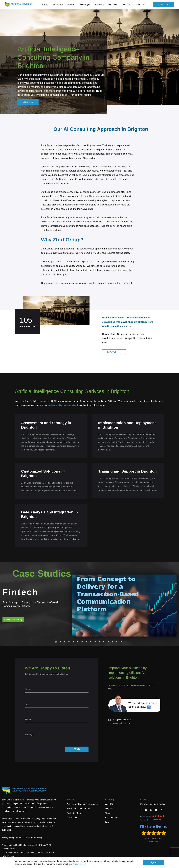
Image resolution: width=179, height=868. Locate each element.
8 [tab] (86, 642)
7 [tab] (82, 642)
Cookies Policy (36, 837)
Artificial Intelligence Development (83, 804)
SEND (77, 749)
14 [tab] (112, 642)
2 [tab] (60, 642)
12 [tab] (104, 642)
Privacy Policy (79, 864)
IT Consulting (73, 818)
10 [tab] (95, 642)
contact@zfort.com (122, 723)
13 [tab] (108, 642)
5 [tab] (73, 642)
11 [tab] (99, 642)
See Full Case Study (13, 620)
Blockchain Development (78, 809)
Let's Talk (163, 5)
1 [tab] (56, 642)
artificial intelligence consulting (62, 405)
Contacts (145, 800)
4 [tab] (69, 642)
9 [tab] (91, 642)
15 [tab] (117, 642)
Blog (107, 822)
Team (108, 813)
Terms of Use (22, 837)
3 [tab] (65, 642)
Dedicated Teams (75, 813)
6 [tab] (78, 642)
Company (110, 800)
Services (71, 800)
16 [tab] (121, 642)
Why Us (109, 809)
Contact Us (139, 5)
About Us (110, 804)
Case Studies (112, 818)
